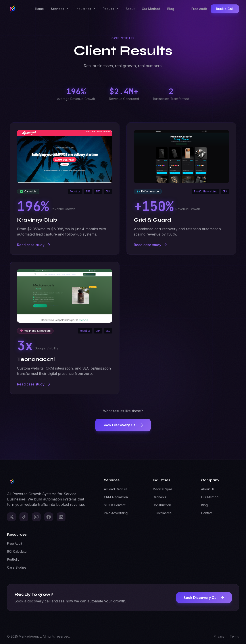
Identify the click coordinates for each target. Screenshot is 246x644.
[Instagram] (36, 517)
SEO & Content (115, 505)
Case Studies (17, 567)
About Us (208, 489)
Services (60, 9)
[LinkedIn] (61, 517)
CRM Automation (116, 497)
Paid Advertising (116, 513)
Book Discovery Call (123, 425)
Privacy (219, 636)
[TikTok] (24, 517)
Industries (86, 9)
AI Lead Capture (116, 489)
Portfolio (13, 559)
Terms (234, 636)
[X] (12, 517)
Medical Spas (162, 489)
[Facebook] (49, 517)
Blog (171, 9)
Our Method (151, 9)
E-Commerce (162, 513)
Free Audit (199, 9)
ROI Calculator (17, 551)
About (130, 9)
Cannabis (159, 497)
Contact (207, 513)
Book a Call (225, 9)
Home (39, 9)
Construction (162, 505)
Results (111, 9)
